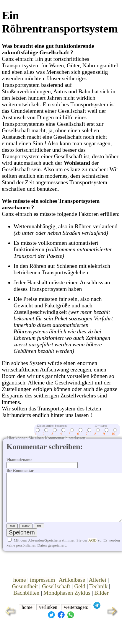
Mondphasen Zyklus (67, 602)
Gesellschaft (56, 596)
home (20, 589)
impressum (42, 589)
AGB (92, 550)
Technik (98, 596)
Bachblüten (26, 602)
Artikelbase (72, 589)
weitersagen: (76, 617)
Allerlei (97, 589)
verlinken (48, 617)
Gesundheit (25, 596)
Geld (80, 596)
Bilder (101, 602)
